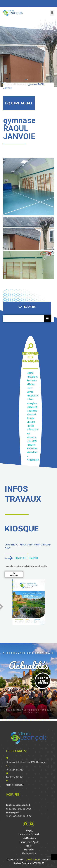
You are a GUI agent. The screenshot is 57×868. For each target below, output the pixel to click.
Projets (29, 846)
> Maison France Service (31, 388)
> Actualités (32, 452)
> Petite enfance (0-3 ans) (33, 430)
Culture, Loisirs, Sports (29, 842)
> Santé (30, 373)
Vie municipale (29, 838)
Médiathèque (19, 84)
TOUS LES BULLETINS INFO (21, 558)
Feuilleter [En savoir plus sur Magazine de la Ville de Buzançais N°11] (14, 576)
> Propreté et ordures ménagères (33, 399)
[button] (52, 13)
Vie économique (29, 853)
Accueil (7, 84)
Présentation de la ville (29, 834)
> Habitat (31, 422)
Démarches (29, 850)
